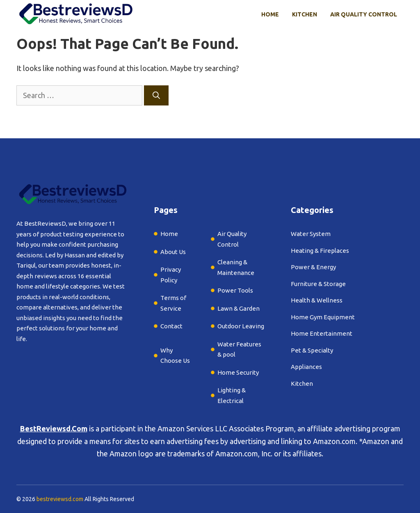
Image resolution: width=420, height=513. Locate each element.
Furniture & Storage (318, 284)
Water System (311, 234)
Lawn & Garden (239, 308)
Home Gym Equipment (323, 317)
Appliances (306, 367)
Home (270, 14)
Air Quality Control (364, 14)
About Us (173, 252)
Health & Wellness (317, 300)
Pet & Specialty (312, 350)
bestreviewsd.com (60, 499)
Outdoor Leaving (241, 326)
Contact (171, 326)
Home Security (238, 372)
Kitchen (305, 14)
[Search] (156, 95)
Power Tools (235, 290)
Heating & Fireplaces (320, 251)
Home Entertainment (322, 333)
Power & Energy (313, 267)
